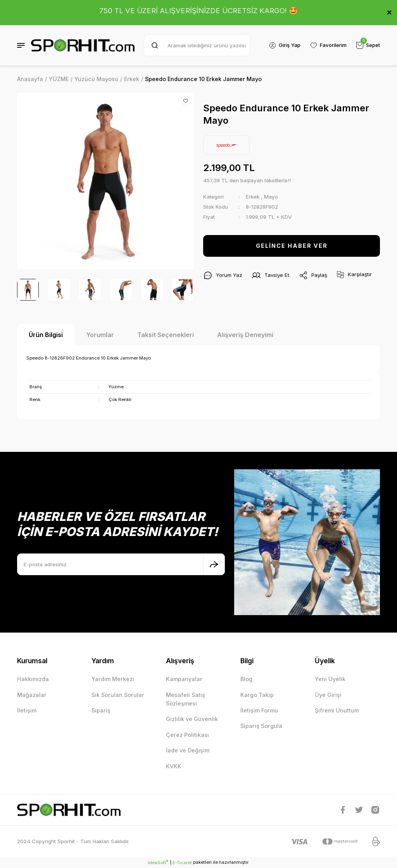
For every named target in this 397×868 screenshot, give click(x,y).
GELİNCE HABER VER (292, 246)
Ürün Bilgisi (46, 335)
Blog (246, 679)
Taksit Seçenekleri (166, 335)
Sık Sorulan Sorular (118, 695)
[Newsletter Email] (121, 564)
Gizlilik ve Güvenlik (192, 719)
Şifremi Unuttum (337, 710)
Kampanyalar (184, 679)
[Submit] (214, 564)
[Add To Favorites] (186, 101)
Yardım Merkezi (113, 679)
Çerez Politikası (187, 735)
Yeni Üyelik (330, 679)
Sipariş (101, 710)
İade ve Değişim (188, 750)
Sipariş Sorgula (261, 726)
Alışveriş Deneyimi (245, 335)
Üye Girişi (328, 695)
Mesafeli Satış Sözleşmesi (186, 699)
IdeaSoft (158, 862)
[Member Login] (284, 45)
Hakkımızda (33, 679)
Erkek (253, 197)
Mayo (271, 197)
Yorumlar (100, 335)
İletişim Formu (259, 710)
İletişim (27, 710)
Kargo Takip (257, 695)
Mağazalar (32, 695)
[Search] (197, 45)
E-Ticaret (182, 863)
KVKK (174, 766)
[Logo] (83, 45)
